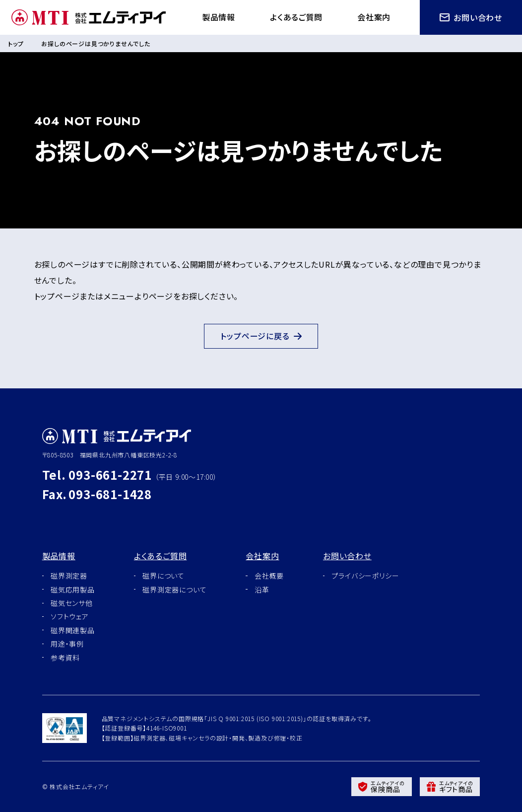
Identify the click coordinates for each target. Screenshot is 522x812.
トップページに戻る (261, 336)
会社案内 (373, 17)
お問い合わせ (471, 17)
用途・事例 (67, 644)
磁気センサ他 (72, 603)
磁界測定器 (69, 576)
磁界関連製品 (73, 630)
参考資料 (65, 658)
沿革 (262, 590)
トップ (16, 43)
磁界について (163, 576)
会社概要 (269, 576)
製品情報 (216, 17)
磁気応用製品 (73, 590)
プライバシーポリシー (365, 576)
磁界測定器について (174, 590)
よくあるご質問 (294, 17)
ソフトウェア (70, 616)
